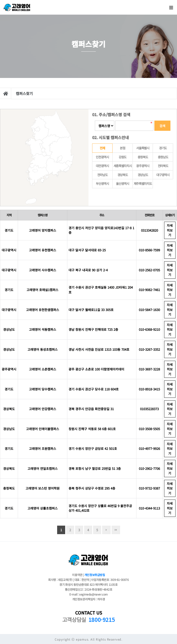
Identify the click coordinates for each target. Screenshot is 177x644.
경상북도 (123, 175)
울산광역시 (123, 184)
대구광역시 (163, 175)
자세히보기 (170, 230)
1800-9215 (102, 619)
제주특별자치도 (143, 184)
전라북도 (163, 166)
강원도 (123, 157)
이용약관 (77, 575)
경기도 (163, 148)
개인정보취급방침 (95, 575)
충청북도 (143, 157)
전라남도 (102, 175)
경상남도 (143, 175)
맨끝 (116, 530)
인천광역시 (102, 157)
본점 (122, 148)
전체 (99, 147)
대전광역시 (102, 166)
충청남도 (163, 157)
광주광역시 (143, 166)
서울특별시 (143, 148)
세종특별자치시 (123, 166)
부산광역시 (102, 184)
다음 (106, 530)
